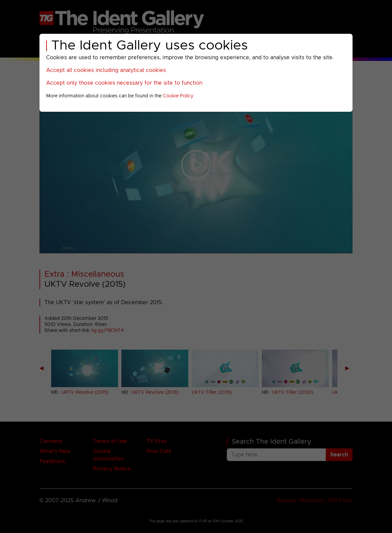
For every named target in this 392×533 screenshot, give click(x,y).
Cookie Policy (178, 96)
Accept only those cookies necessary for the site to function (124, 83)
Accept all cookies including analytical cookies (106, 70)
